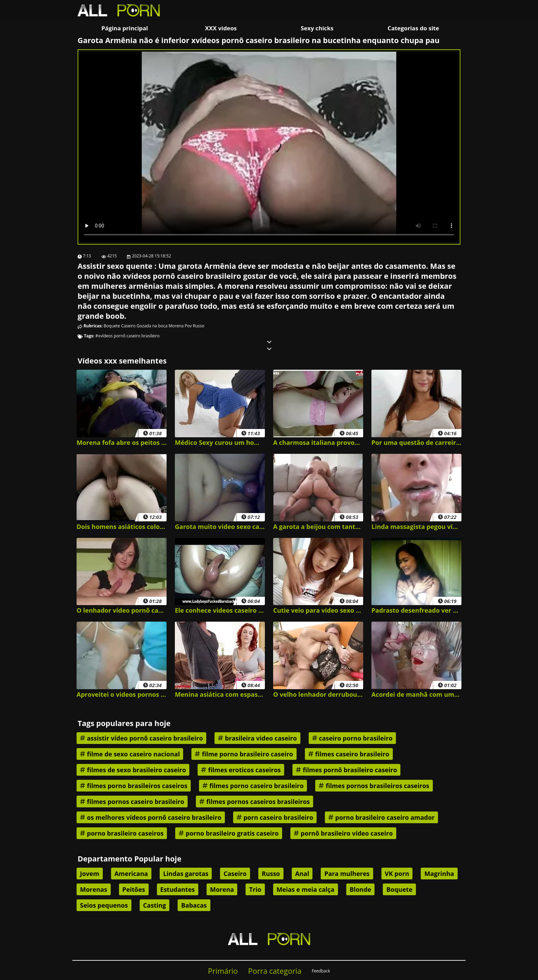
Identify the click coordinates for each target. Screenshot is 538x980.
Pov (188, 326)
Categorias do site (414, 28)
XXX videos (221, 28)
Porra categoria (275, 971)
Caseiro (128, 326)
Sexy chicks (317, 28)
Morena (176, 326)
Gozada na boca (152, 326)
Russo (198, 326)
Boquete (112, 326)
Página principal (125, 28)
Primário (223, 971)
